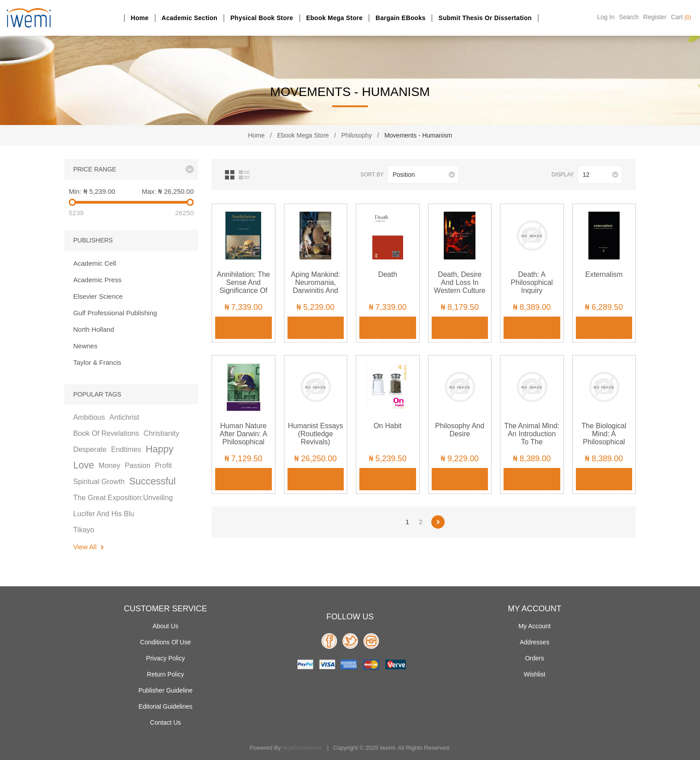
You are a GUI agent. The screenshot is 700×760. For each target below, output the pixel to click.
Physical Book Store (262, 18)
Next (438, 522)
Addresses (534, 642)
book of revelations (106, 433)
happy (159, 449)
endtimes (126, 449)
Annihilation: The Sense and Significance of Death (244, 286)
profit (163, 465)
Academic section (190, 18)
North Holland (94, 329)
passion (137, 465)
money (110, 465)
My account (534, 626)
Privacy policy (165, 658)
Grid (230, 175)
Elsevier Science (98, 296)
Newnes (85, 346)
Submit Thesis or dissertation (485, 18)
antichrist (124, 417)
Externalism (604, 274)
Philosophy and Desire (460, 430)
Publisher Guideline (165, 690)
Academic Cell (95, 263)
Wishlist (534, 674)
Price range (95, 169)
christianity (162, 433)
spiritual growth (99, 481)
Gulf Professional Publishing (115, 313)
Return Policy (165, 674)
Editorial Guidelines (165, 706)
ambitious (89, 417)
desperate (90, 449)
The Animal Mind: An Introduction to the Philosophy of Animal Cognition (532, 442)
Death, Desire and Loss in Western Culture (460, 282)
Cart (681, 17)
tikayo (84, 530)
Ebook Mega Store (335, 18)
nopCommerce (302, 748)
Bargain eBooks (400, 18)
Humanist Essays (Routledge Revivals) (316, 434)
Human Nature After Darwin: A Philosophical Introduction (244, 438)
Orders (535, 658)
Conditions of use (166, 642)
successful (152, 481)
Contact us (165, 722)
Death (388, 274)
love (84, 465)
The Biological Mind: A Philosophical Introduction (604, 438)
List (244, 175)
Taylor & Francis (97, 362)
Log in (606, 17)
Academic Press (97, 280)
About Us (166, 626)
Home (140, 18)
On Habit (388, 426)
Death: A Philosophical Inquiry (532, 282)
